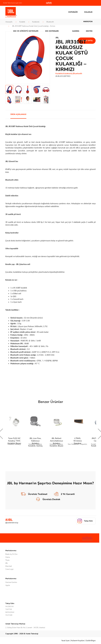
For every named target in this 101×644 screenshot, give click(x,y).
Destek (89, 31)
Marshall (9, 566)
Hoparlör (73, 12)
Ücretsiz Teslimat (34, 494)
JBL (7, 563)
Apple (8, 585)
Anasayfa (9, 22)
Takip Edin (88, 521)
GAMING (76, 31)
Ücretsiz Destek (48, 499)
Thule (7, 560)
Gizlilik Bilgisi (91, 641)
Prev (9, 58)
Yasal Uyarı (65, 641)
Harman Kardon (11, 582)
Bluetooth (50, 22)
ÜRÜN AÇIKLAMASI (18, 114)
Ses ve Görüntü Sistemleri (26, 31)
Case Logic (9, 569)
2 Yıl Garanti (64, 494)
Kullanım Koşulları (78, 641)
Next (46, 58)
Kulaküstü (36, 22)
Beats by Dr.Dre (11, 554)
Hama (8, 557)
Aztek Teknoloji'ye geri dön (13, 3)
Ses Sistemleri (52, 31)
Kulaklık (88, 12)
